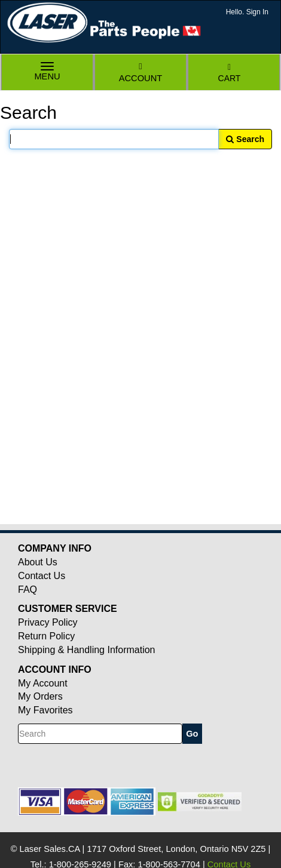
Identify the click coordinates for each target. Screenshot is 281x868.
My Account (43, 683)
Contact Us (42, 576)
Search (245, 139)
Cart (230, 73)
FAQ (28, 590)
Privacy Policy (48, 622)
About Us (38, 562)
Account (140, 73)
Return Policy (46, 636)
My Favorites (45, 710)
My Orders (40, 696)
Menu (47, 73)
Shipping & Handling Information (86, 650)
